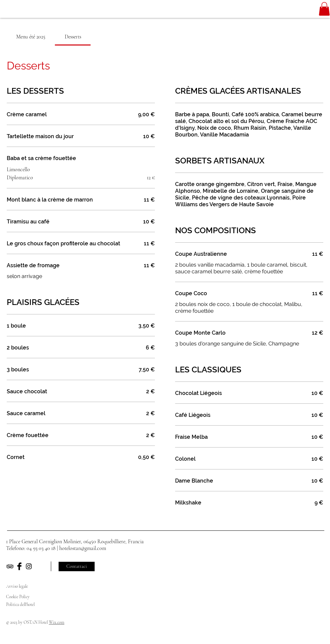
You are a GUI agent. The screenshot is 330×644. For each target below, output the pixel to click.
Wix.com (57, 622)
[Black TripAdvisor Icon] (10, 566)
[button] (324, 9)
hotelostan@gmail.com (83, 548)
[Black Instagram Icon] (29, 566)
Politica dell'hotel (21, 605)
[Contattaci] (77, 566)
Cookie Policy (18, 597)
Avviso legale (17, 586)
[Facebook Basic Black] (19, 566)
